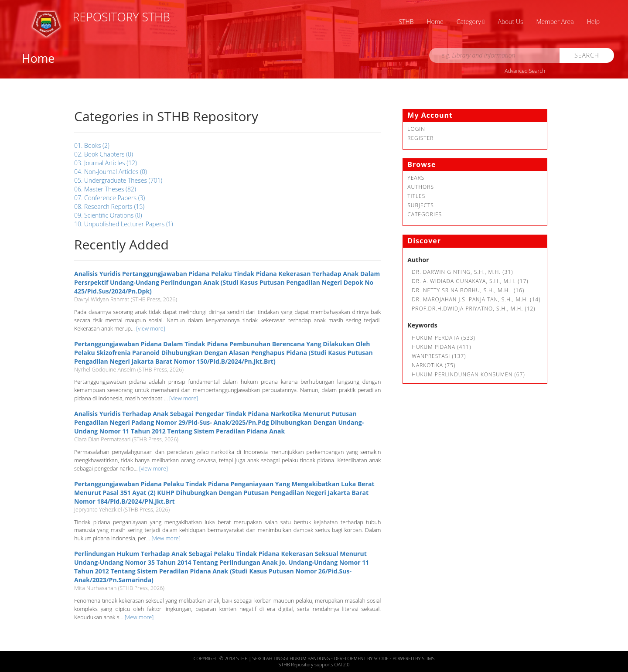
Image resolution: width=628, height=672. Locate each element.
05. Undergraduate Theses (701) (118, 180)
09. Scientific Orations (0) (108, 215)
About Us (510, 22)
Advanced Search (525, 71)
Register (420, 138)
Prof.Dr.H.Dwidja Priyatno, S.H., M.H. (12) (473, 309)
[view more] (150, 329)
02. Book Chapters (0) (104, 154)
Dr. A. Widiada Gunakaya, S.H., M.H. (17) (470, 281)
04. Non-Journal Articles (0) (111, 172)
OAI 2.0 (342, 665)
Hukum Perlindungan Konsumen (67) (468, 374)
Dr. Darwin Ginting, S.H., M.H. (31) (462, 272)
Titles (416, 196)
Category (471, 22)
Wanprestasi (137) (439, 356)
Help (593, 22)
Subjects (421, 205)
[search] (495, 55)
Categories (425, 214)
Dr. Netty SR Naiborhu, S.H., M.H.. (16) (468, 290)
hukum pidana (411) (441, 347)
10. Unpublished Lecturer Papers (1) (124, 224)
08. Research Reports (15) (109, 206)
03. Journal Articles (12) (106, 163)
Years (416, 178)
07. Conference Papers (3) (109, 198)
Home (435, 22)
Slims (428, 658)
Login (416, 129)
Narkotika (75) (433, 365)
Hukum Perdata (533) (444, 338)
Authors (421, 187)
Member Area (555, 22)
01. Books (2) (92, 145)
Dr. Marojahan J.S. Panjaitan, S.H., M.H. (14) (476, 299)
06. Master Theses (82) (105, 189)
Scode (382, 658)
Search (587, 55)
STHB (406, 22)
